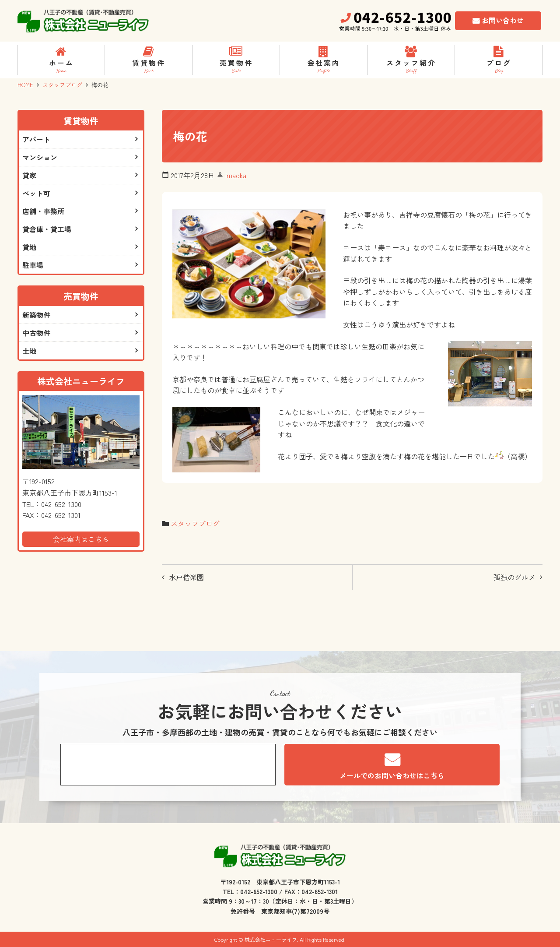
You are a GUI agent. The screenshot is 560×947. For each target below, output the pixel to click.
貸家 (29, 175)
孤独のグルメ (514, 577)
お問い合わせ (503, 20)
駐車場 (33, 265)
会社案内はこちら (81, 539)
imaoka (236, 175)
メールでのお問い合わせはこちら (392, 775)
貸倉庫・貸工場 (47, 229)
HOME (25, 85)
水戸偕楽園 (186, 577)
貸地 (29, 247)
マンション (40, 157)
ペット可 (36, 193)
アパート (36, 139)
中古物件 (36, 333)
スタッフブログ (62, 85)
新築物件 (36, 315)
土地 (29, 351)
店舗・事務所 (43, 211)
